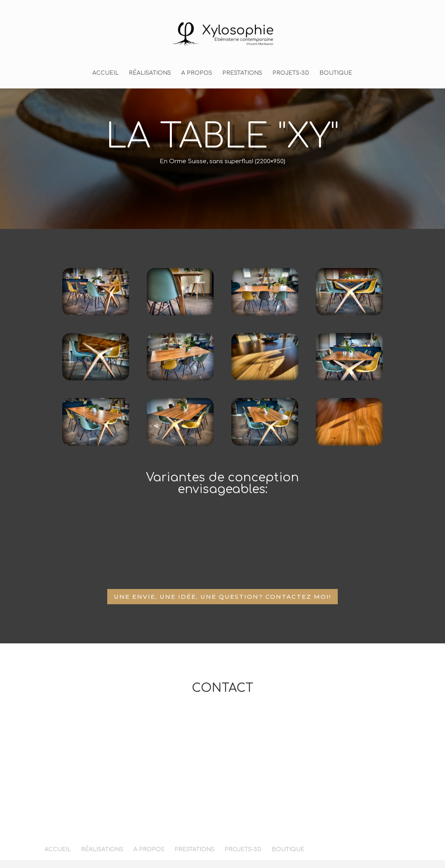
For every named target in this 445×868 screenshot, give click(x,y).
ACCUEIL (105, 73)
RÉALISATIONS (150, 73)
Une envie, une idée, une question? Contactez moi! (222, 597)
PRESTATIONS (242, 73)
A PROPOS (197, 73)
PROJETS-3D (291, 73)
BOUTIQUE (336, 73)
